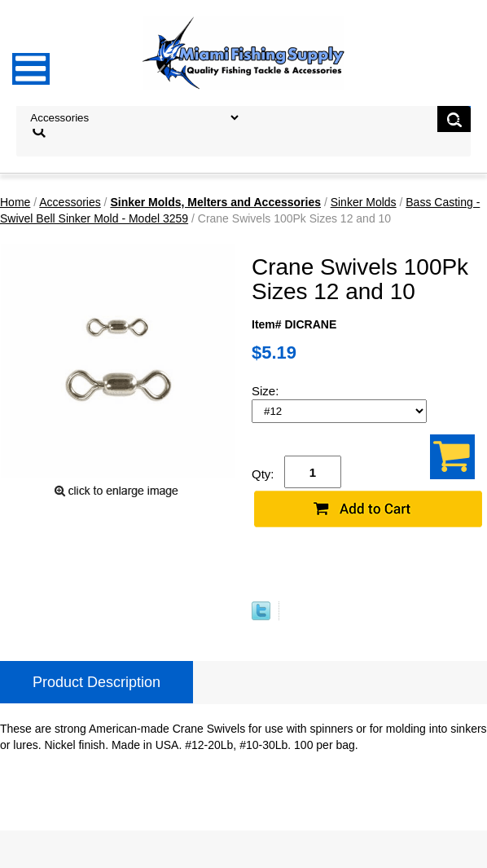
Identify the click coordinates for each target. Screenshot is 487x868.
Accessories (70, 202)
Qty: (263, 474)
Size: (267, 391)
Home (15, 202)
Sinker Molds (364, 202)
